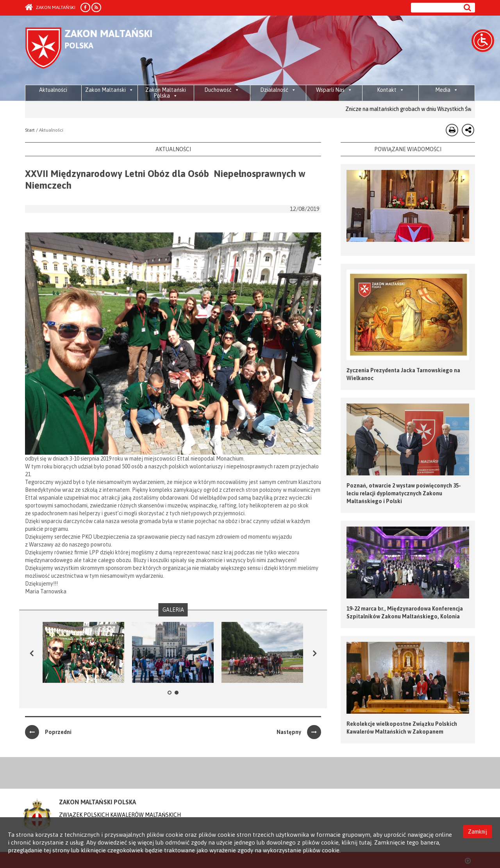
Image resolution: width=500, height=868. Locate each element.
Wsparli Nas (334, 90)
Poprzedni (48, 732)
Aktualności (53, 90)
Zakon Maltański (50, 7)
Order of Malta (98, 51)
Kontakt (391, 90)
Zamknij (478, 832)
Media (447, 90)
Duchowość (222, 90)
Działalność (278, 90)
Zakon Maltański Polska (166, 93)
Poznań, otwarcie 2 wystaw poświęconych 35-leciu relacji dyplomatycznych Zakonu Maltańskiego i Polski (404, 493)
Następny (299, 732)
